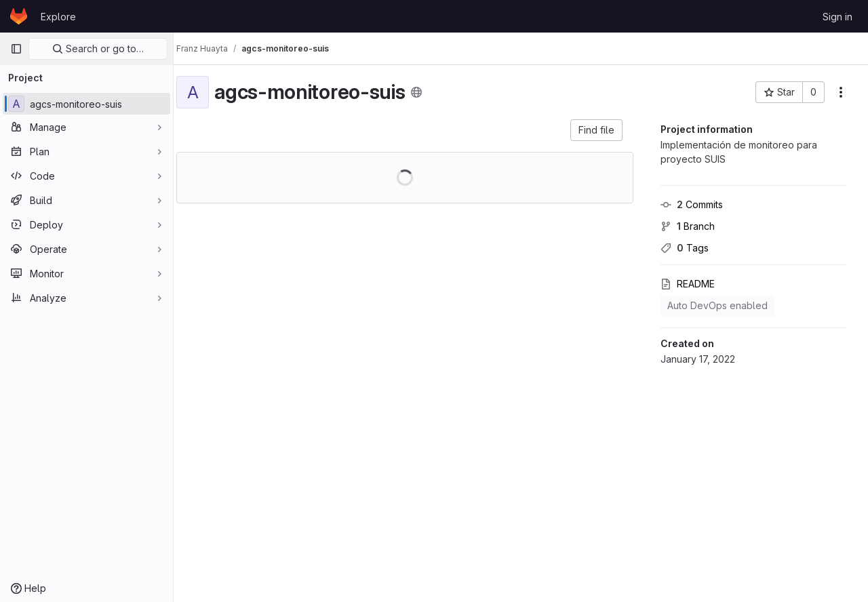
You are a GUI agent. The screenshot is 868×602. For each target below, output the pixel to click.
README (688, 284)
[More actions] (841, 92)
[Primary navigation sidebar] (16, 49)
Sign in (837, 17)
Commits (692, 204)
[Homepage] (19, 16)
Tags (685, 248)
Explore (58, 17)
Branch (688, 226)
